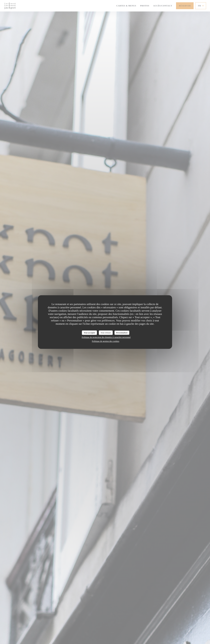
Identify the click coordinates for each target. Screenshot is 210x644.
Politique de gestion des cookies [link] (106, 341)
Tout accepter (89, 333)
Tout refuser (106, 333)
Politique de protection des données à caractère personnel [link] (106, 337)
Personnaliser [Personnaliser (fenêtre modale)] (122, 333)
